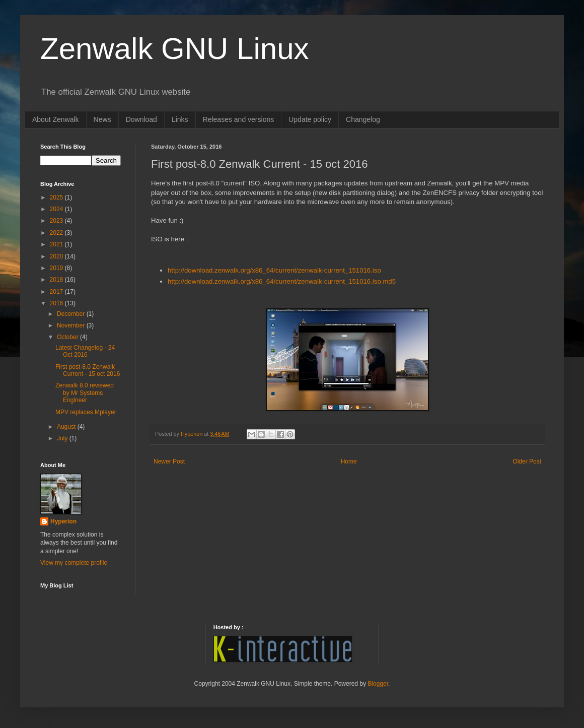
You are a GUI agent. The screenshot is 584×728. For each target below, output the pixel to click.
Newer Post (169, 461)
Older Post (527, 461)
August (67, 427)
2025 (57, 197)
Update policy (310, 119)
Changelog (363, 119)
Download (141, 119)
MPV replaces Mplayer (86, 412)
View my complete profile (74, 563)
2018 (57, 280)
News (102, 119)
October (68, 337)
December (72, 314)
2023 (57, 221)
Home (349, 461)
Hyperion (63, 521)
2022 (57, 233)
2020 (57, 256)
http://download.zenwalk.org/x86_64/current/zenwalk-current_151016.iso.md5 (282, 281)
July (63, 438)
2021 (57, 244)
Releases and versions (239, 119)
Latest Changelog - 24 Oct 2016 (85, 351)
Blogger (378, 684)
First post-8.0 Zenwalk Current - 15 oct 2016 (88, 370)
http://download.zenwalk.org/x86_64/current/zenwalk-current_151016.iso (274, 270)
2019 (57, 268)
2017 (57, 292)
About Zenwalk (56, 119)
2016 (57, 303)
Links (180, 119)
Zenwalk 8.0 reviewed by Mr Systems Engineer (85, 393)
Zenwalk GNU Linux (175, 49)
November (72, 325)
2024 (57, 209)
